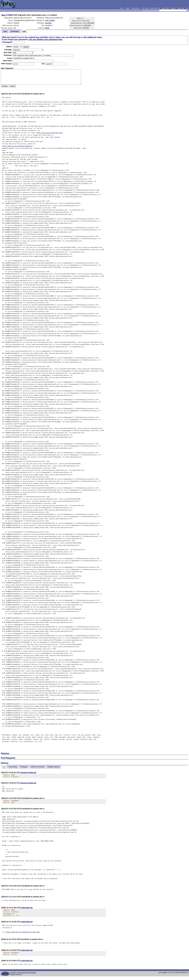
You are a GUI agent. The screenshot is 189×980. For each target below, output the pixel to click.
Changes (24, 767)
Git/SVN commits (37, 767)
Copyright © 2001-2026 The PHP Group (23, 976)
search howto (165, 8)
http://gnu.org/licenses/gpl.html (49, 133)
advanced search (155, 8)
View (5, 31)
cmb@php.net (27, 909)
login (187, 8)
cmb (47, 20)
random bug (181, 8)
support (128, 8)
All (4, 767)
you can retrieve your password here (45, 39)
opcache (48, 23)
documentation (136, 8)
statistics (173, 8)
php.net (122, 8)
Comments (13, 767)
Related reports (53, 767)
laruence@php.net (29, 773)
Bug (4, 15)
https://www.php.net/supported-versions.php (23, 935)
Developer (15, 31)
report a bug (145, 8)
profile (52, 20)
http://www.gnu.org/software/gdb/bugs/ (18, 146)
